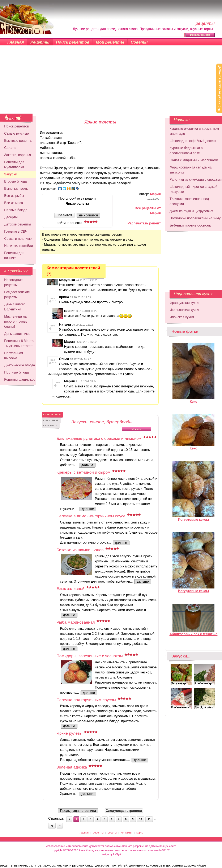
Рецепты (40, 42)
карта (140, 833)
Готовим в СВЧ (16, 231)
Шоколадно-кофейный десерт (193, 141)
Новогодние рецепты (13, 282)
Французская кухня (184, 303)
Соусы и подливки (18, 239)
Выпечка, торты (16, 189)
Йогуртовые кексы (193, 518)
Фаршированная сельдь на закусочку (191, 170)
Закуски (11, 174)
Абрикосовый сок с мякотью (194, 632)
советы (112, 833)
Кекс (193, 400)
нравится (64, 215)
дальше (87, 465)
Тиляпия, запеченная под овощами (189, 201)
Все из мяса (14, 203)
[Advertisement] (111, 82)
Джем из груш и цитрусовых (191, 211)
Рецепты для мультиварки (14, 165)
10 (140, 819)
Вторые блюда (16, 181)
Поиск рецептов (73, 42)
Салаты (10, 148)
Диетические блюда (20, 365)
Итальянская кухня (184, 310)
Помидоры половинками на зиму (195, 218)
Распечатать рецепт (144, 223)
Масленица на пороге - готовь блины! (16, 321)
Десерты (11, 217)
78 (52, 826)
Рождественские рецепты (17, 295)
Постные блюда (16, 372)
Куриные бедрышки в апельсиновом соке (186, 150)
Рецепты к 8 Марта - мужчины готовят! (19, 343)
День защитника (17, 334)
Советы (139, 42)
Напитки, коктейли (19, 246)
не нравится (88, 215)
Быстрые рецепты (18, 141)
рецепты (98, 833)
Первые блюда (16, 210)
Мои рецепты (110, 42)
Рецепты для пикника (14, 255)
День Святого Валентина (15, 307)
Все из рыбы (14, 196)
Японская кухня (182, 317)
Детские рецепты (18, 224)
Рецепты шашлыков (20, 380)
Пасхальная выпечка (14, 356)
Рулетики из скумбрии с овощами (196, 180)
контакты (127, 833)
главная (84, 833)
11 (149, 819)
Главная (16, 42)
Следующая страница (124, 811)
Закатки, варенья (18, 155)
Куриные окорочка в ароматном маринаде (194, 131)
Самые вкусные (16, 133)
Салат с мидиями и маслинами (194, 160)
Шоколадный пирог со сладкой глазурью (193, 189)
